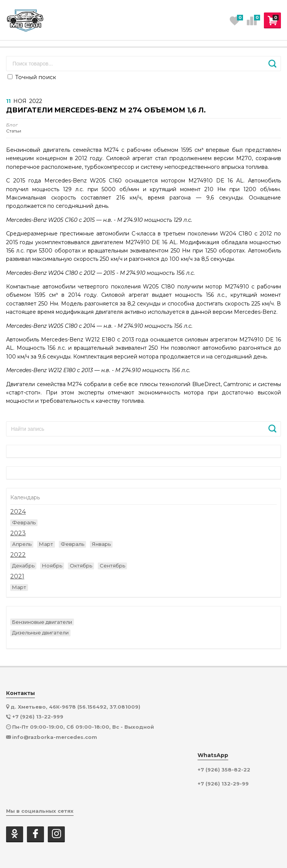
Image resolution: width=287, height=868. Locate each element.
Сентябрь (112, 566)
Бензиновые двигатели (42, 622)
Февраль (24, 522)
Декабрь (23, 566)
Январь (101, 544)
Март (46, 544)
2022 (18, 555)
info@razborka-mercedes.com (55, 737)
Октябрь (81, 566)
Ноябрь (52, 566)
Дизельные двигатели (40, 633)
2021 (17, 577)
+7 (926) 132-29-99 (223, 784)
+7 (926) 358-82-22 (224, 770)
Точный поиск (32, 77)
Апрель (22, 544)
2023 (18, 533)
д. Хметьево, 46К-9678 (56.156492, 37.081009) (75, 707)
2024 (18, 512)
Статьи (14, 128)
